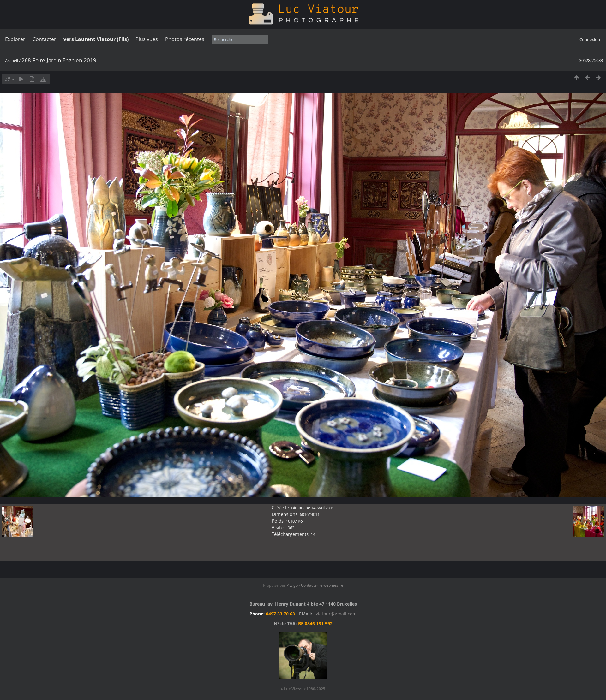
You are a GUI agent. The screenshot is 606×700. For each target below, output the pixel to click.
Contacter (44, 39)
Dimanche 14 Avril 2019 (313, 508)
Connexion (590, 39)
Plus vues (147, 39)
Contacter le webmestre (322, 585)
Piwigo (292, 585)
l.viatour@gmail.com (335, 614)
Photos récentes (185, 39)
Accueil (12, 61)
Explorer (15, 39)
